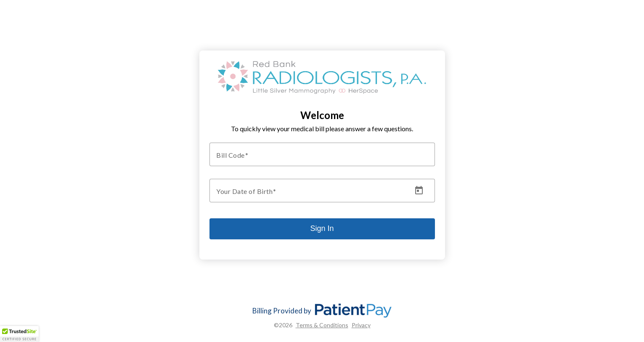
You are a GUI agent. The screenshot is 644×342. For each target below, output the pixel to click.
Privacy (361, 325)
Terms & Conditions (322, 325)
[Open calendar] (419, 191)
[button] (19, 334)
